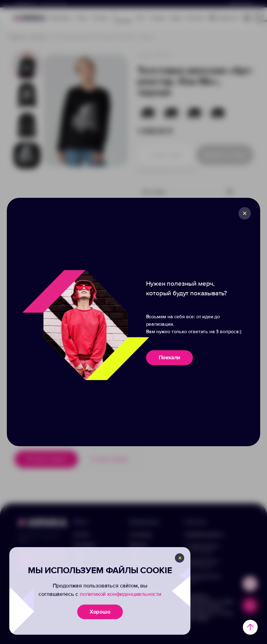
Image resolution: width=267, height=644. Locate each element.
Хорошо (100, 612)
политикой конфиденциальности (120, 594)
